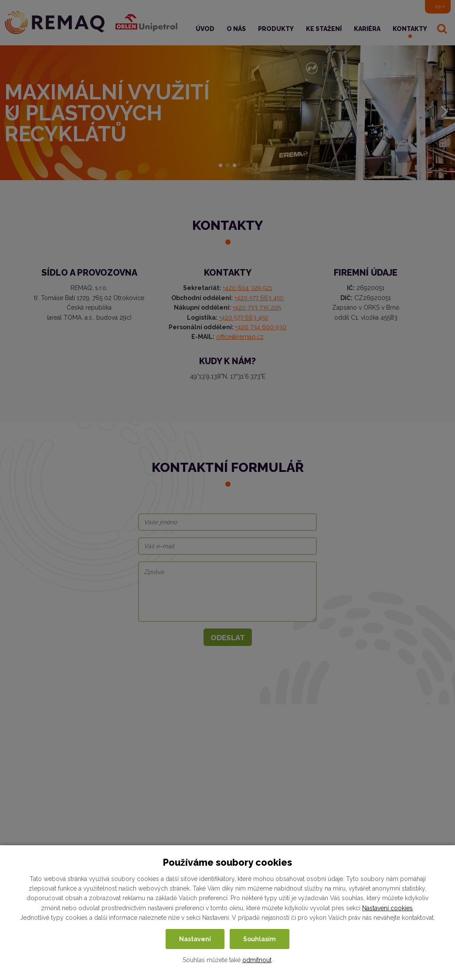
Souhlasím (260, 939)
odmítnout (257, 960)
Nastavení (195, 939)
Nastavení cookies (387, 908)
